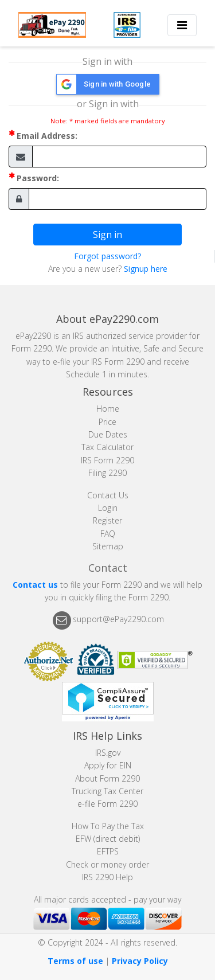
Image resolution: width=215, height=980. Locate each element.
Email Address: (47, 136)
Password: (38, 178)
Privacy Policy (140, 961)
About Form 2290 (107, 778)
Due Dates (108, 434)
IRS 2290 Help (107, 877)
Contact (108, 568)
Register (107, 520)
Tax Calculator (107, 447)
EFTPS (108, 851)
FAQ (108, 534)
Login (108, 508)
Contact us (35, 585)
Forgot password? (107, 256)
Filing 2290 (107, 473)
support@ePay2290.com (118, 620)
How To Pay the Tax (108, 826)
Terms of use (75, 961)
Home (108, 409)
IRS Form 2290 (107, 460)
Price (107, 422)
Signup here (146, 269)
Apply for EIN (108, 765)
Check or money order (107, 864)
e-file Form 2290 (107, 804)
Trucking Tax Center (107, 791)
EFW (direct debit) (108, 839)
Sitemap (108, 546)
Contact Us (108, 495)
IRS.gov (108, 753)
